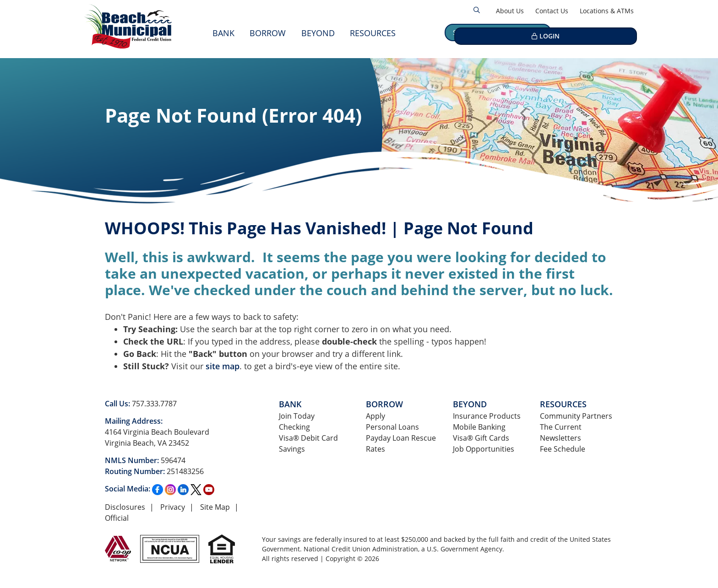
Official (117, 518)
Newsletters (560, 438)
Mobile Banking (479, 427)
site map (223, 366)
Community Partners (576, 416)
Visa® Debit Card (308, 438)
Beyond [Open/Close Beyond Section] (318, 33)
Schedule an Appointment (498, 32)
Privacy (173, 507)
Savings (292, 449)
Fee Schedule (563, 449)
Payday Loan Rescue (401, 438)
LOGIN (601, 32)
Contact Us (552, 11)
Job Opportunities (484, 449)
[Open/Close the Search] (477, 10)
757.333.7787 (154, 404)
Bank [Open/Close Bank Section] (223, 33)
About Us (510, 11)
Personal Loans (392, 427)
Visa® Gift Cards (481, 438)
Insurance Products (487, 416)
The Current (561, 427)
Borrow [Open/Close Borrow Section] (268, 33)
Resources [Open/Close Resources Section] (373, 33)
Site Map (215, 507)
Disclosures (125, 507)
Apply (375, 416)
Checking (294, 427)
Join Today (297, 416)
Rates (375, 449)
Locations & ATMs (607, 11)
